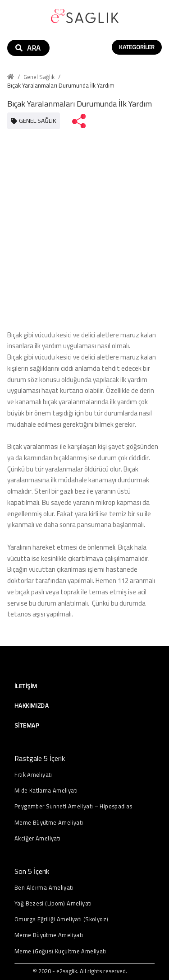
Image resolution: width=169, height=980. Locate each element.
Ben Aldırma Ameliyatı (44, 888)
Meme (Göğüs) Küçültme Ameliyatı (60, 951)
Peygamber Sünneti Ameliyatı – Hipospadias (73, 806)
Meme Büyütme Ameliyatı (49, 823)
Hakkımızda (32, 705)
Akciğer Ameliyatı (37, 838)
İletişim (26, 686)
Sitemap (27, 725)
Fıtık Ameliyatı (33, 775)
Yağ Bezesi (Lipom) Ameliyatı (53, 903)
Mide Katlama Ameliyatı (46, 791)
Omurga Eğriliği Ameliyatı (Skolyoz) (61, 919)
